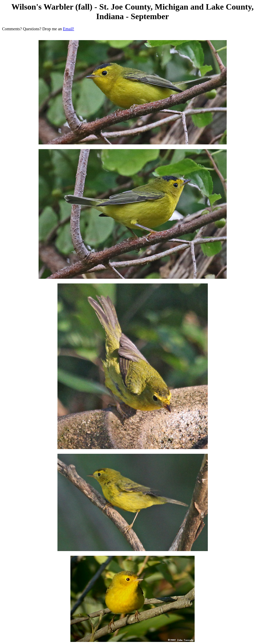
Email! (69, 29)
